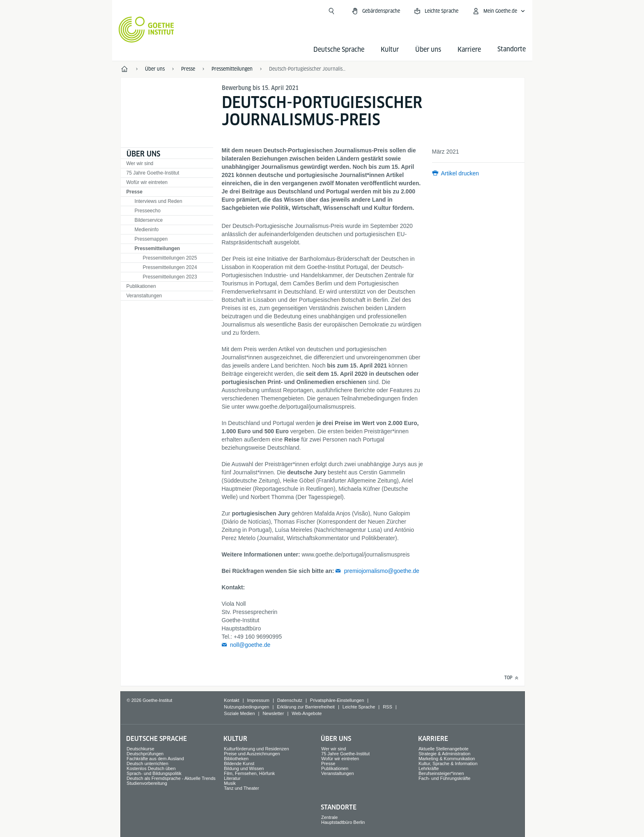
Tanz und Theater (241, 788)
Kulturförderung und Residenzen (256, 749)
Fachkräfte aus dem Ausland (155, 759)
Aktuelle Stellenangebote (444, 749)
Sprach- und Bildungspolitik (154, 773)
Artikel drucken (460, 173)
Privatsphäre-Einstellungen (337, 700)
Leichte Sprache (359, 707)
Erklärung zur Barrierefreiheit (306, 707)
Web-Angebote (307, 713)
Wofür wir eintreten (147, 182)
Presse (135, 192)
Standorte (339, 807)
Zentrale (329, 817)
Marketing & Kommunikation (447, 759)
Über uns (428, 49)
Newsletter (273, 713)
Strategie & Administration (445, 754)
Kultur (390, 49)
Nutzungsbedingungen (246, 707)
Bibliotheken (236, 759)
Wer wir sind (140, 163)
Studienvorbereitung (147, 783)
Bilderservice (149, 220)
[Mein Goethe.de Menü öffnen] (499, 11)
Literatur (232, 778)
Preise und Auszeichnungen (252, 754)
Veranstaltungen (144, 296)
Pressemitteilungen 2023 (170, 277)
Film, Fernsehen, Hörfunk (249, 773)
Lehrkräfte (429, 768)
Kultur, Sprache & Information (448, 763)
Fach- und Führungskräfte (445, 778)
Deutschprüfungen (145, 754)
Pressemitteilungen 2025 (170, 258)
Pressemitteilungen (158, 248)
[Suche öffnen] (331, 11)
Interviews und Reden (159, 201)
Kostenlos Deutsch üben (151, 768)
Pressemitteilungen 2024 (170, 267)
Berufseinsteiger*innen (441, 773)
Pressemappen (151, 239)
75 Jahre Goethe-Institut (153, 173)
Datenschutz (290, 700)
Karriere (469, 49)
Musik (230, 783)
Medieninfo (147, 230)
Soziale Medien (239, 713)
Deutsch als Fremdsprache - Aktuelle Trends (171, 778)
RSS (388, 707)
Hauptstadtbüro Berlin (343, 822)
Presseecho (148, 211)
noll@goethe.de (250, 645)
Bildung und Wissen (244, 768)
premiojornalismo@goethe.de (382, 571)
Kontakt (231, 700)
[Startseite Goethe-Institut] (146, 30)
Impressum (258, 700)
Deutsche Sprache (339, 49)
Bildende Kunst (239, 763)
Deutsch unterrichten (147, 763)
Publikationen (141, 286)
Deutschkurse (140, 749)
